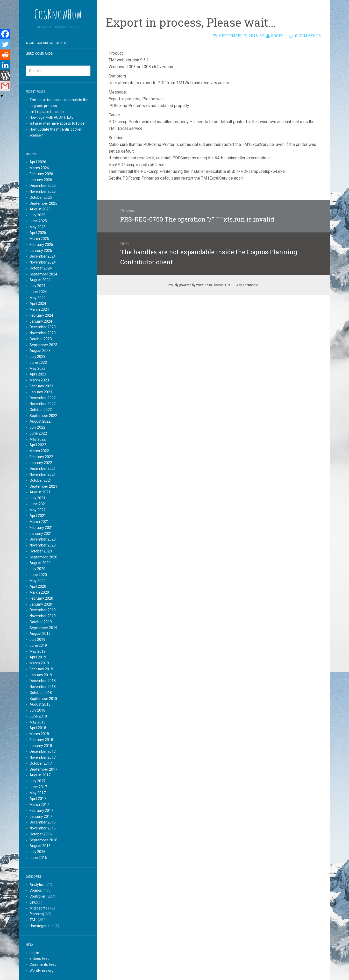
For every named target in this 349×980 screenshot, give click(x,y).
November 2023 (43, 333)
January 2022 (41, 463)
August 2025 (40, 209)
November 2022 (43, 404)
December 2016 (43, 822)
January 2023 (41, 392)
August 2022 (40, 421)
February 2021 (41, 528)
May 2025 (38, 227)
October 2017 (41, 763)
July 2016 (37, 852)
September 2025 (43, 203)
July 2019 (37, 640)
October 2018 (41, 693)
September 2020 (43, 557)
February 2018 (41, 740)
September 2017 (43, 769)
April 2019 (38, 657)
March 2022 (39, 451)
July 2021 (37, 498)
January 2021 (41, 534)
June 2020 (38, 575)
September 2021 (43, 486)
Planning (37, 914)
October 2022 (41, 410)
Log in (34, 953)
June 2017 (38, 787)
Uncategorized (42, 926)
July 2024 (37, 286)
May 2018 (38, 722)
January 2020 (41, 604)
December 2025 (43, 186)
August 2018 (40, 704)
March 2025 (39, 239)
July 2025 (37, 215)
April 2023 (38, 374)
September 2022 (43, 416)
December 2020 (43, 539)
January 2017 (41, 816)
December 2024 (43, 256)
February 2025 (41, 245)
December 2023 (43, 327)
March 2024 (39, 309)
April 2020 (38, 586)
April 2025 (38, 233)
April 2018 (38, 728)
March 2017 (39, 805)
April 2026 (38, 162)
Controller (38, 896)
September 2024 (43, 274)
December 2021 (43, 468)
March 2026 (39, 168)
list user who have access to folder (58, 123)
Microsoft (37, 908)
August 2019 (40, 634)
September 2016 (43, 840)
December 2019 (43, 610)
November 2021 (43, 474)
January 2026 (41, 180)
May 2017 (38, 793)
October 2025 (41, 197)
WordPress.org (42, 970)
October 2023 (41, 339)
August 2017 (40, 775)
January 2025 (41, 251)
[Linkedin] (5, 65)
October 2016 (41, 834)
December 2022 (43, 398)
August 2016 (40, 846)
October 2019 (41, 622)
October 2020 (41, 551)
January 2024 (41, 321)
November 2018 (43, 687)
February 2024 (41, 315)
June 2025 (38, 221)
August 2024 (40, 280)
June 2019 (38, 645)
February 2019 (41, 669)
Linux (34, 902)
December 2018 (43, 681)
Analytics (37, 885)
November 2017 (43, 757)
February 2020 (41, 598)
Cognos (36, 890)
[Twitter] (5, 44)
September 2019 (43, 628)
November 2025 (43, 191)
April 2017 (38, 799)
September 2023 (43, 345)
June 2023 (38, 363)
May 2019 (38, 651)
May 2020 (38, 581)
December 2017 (43, 751)
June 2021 (38, 504)
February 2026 (41, 174)
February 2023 (41, 386)
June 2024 (38, 292)
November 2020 (43, 545)
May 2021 (38, 510)
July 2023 (37, 357)
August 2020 (40, 563)
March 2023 (39, 380)
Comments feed (43, 964)
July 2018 (37, 710)
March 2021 (39, 522)
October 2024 (41, 268)
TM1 (33, 920)
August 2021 (40, 492)
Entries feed (40, 958)
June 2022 (38, 433)
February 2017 (41, 811)
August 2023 (40, 351)
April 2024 (38, 303)
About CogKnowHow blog (47, 43)
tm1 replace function (47, 112)
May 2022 (38, 439)
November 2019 (43, 616)
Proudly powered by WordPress (190, 285)
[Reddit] (5, 55)
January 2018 (41, 746)
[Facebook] (5, 34)
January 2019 (41, 675)
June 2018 (38, 716)
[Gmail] (5, 86)
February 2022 (41, 457)
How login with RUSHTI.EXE (52, 117)
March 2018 (39, 734)
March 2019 (39, 663)
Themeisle (250, 285)
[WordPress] (5, 75)
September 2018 (43, 699)
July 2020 (37, 569)
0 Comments (308, 36)
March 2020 (39, 592)
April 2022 (38, 445)
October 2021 (41, 480)
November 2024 (43, 262)
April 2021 (38, 516)
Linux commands (39, 54)
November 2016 (43, 828)
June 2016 (38, 858)
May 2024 (38, 298)
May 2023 (38, 368)
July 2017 (37, 781)
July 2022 (37, 427)
